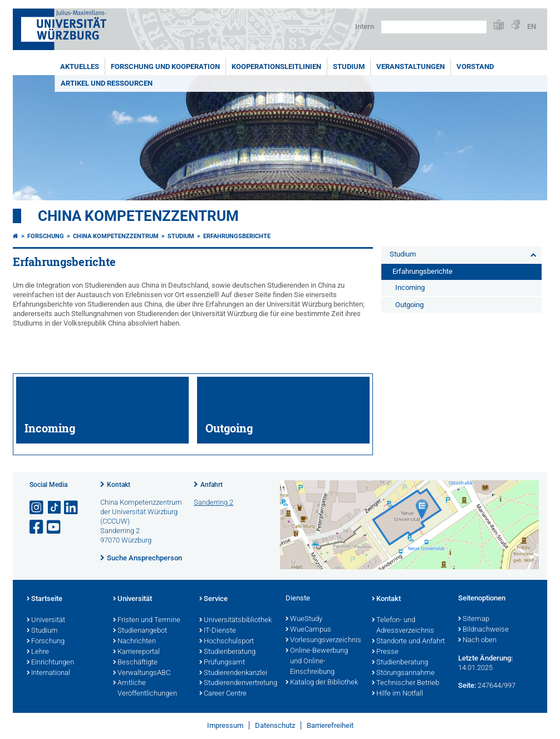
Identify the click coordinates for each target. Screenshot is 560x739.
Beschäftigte (135, 663)
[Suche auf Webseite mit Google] (434, 27)
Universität (46, 620)
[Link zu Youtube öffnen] (55, 527)
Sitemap (474, 619)
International (48, 673)
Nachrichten (134, 642)
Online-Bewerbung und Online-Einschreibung (317, 662)
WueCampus (308, 630)
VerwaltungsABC (142, 673)
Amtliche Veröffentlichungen (145, 689)
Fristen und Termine (147, 620)
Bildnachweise (483, 630)
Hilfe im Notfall (397, 694)
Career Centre (223, 694)
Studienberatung (227, 652)
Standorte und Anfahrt (408, 642)
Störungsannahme (403, 673)
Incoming (410, 287)
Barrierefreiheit (330, 725)
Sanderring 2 (213, 502)
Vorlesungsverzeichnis (323, 641)
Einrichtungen (50, 663)
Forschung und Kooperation (165, 66)
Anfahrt (212, 485)
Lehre (38, 652)
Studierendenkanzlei (233, 673)
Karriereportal (136, 652)
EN (532, 26)
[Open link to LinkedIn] (72, 508)
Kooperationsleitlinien (276, 66)
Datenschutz (275, 725)
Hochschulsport (227, 642)
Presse (385, 652)
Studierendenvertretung (237, 683)
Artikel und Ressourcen (107, 83)
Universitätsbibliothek (235, 620)
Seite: (467, 685)
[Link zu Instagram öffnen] (37, 508)
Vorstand (475, 66)
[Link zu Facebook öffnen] (37, 527)
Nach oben (477, 641)
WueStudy (304, 619)
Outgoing (409, 305)
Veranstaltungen (411, 66)
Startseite (45, 599)
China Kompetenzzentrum (138, 216)
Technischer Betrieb (406, 683)
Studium (349, 66)
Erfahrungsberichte (237, 236)
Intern (365, 26)
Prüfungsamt (222, 663)
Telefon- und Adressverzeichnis (403, 626)
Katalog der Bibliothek (322, 683)
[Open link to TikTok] (55, 508)
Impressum (225, 725)
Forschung (46, 236)
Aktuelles (80, 66)
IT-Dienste (218, 631)
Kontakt (119, 485)
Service (213, 599)
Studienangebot (140, 631)
